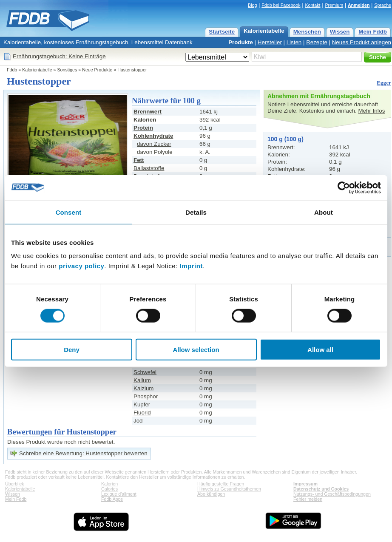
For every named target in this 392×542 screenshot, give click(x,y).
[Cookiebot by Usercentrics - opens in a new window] (344, 187)
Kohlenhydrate (153, 136)
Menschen (307, 32)
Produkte (241, 42)
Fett (139, 160)
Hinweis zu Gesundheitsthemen (229, 489)
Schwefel (145, 372)
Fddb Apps (112, 499)
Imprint (191, 266)
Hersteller (270, 42)
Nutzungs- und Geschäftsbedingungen (332, 494)
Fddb (12, 70)
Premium (334, 5)
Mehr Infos (371, 111)
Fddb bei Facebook (281, 5)
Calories (109, 489)
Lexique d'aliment (119, 494)
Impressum (305, 484)
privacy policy (81, 266)
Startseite (222, 32)
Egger (384, 83)
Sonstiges (67, 70)
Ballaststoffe (149, 168)
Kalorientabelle (264, 31)
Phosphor (146, 396)
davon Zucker (154, 144)
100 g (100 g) (285, 139)
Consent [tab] (69, 212)
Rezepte (317, 42)
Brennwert (148, 112)
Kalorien (109, 484)
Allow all (320, 350)
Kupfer (142, 404)
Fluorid (142, 413)
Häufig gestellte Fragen (221, 484)
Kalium (142, 380)
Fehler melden (308, 499)
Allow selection (196, 350)
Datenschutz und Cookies (321, 489)
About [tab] (324, 212)
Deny (72, 350)
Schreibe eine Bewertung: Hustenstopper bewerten (83, 453)
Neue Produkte (97, 70)
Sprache (383, 5)
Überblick (14, 484)
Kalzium (143, 388)
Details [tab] (196, 212)
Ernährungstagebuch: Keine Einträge (59, 56)
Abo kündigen (211, 494)
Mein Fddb (373, 32)
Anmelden (359, 5)
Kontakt (312, 5)
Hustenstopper (132, 70)
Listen (294, 42)
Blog (252, 5)
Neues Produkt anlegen (362, 42)
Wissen (340, 32)
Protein (143, 128)
